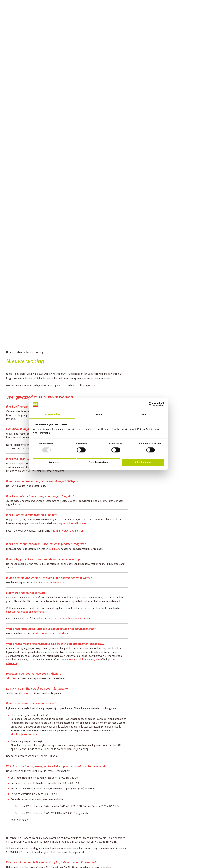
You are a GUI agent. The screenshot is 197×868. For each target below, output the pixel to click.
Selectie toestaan (99, 462)
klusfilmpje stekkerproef (25, 734)
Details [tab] (98, 414)
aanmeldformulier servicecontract (71, 619)
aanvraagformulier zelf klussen (70, 523)
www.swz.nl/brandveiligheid (84, 660)
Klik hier (54, 549)
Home (10, 352)
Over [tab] (145, 414)
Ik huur (20, 352)
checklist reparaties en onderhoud (25, 612)
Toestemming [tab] (52, 414)
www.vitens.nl (57, 583)
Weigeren (54, 462)
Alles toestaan (143, 462)
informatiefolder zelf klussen (67, 531)
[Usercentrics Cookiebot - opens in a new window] (151, 404)
